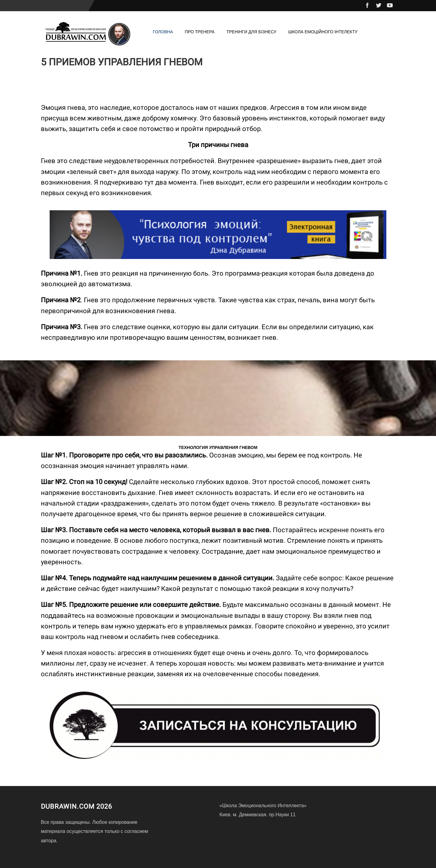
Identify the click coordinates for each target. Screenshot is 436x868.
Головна (163, 32)
